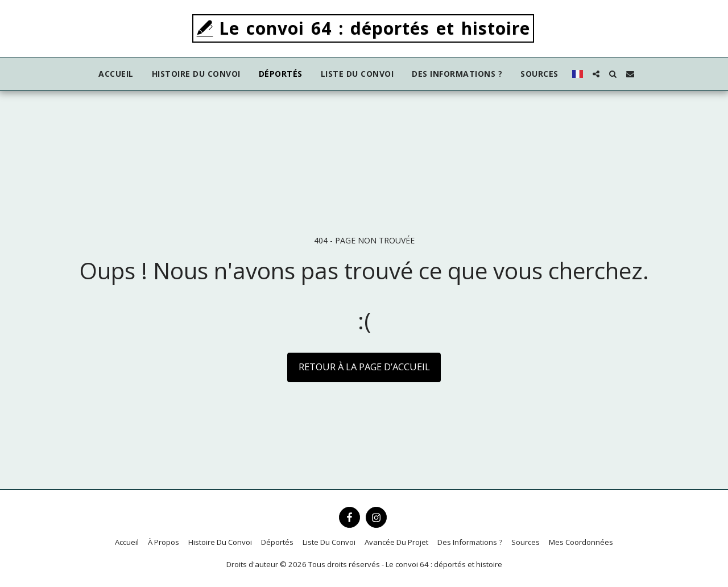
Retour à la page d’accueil (364, 367)
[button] (596, 74)
